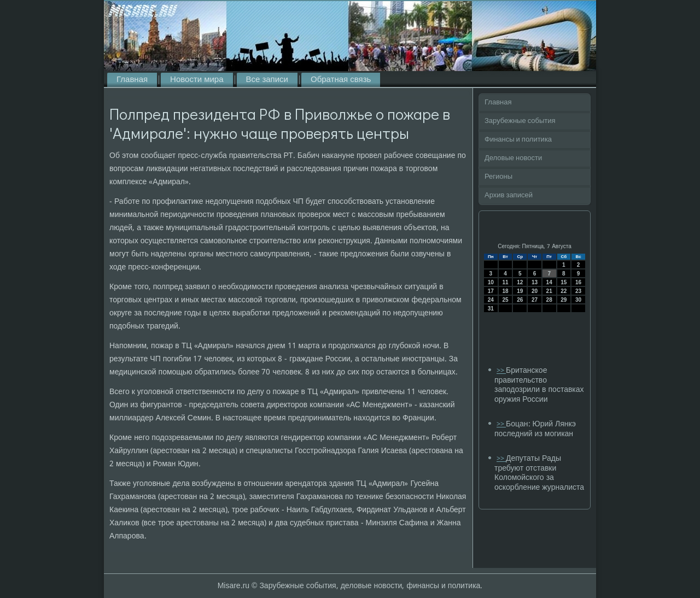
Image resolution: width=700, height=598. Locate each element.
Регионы (498, 177)
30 (578, 300)
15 (564, 282)
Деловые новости (513, 158)
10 (491, 282)
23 (578, 291)
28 (549, 300)
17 (491, 291)
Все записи (267, 80)
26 (520, 300)
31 (491, 309)
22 (564, 291)
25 (505, 300)
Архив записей (509, 195)
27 (535, 300)
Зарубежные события (520, 121)
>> (501, 371)
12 (520, 282)
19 (520, 291)
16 (578, 282)
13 (535, 282)
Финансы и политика (518, 140)
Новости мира (197, 80)
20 (535, 291)
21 (549, 291)
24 (491, 300)
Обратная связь (341, 80)
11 (505, 282)
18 (505, 291)
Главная (132, 80)
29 (564, 300)
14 (549, 282)
